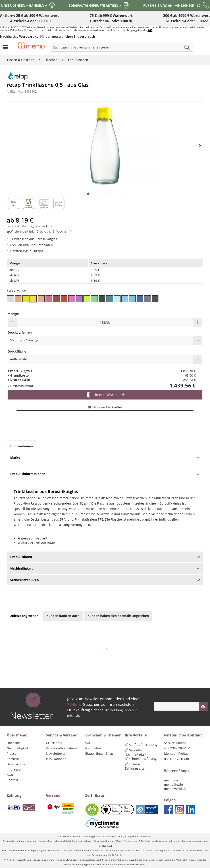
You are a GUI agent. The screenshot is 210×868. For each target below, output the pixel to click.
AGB (150, 30)
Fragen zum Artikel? (30, 538)
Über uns (14, 743)
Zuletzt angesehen (24, 616)
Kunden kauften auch (63, 616)
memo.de (171, 780)
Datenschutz (16, 764)
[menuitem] (6, 47)
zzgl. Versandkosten (42, 226)
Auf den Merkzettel (105, 407)
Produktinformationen (105, 474)
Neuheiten (93, 748)
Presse (12, 753)
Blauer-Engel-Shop (99, 753)
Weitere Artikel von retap (34, 542)
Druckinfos (54, 743)
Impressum (15, 769)
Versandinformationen (63, 748)
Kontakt (12, 780)
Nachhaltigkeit (18, 748)
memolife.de (173, 784)
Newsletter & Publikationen (56, 756)
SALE (89, 743)
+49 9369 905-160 (177, 748)
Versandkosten (143, 837)
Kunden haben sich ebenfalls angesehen (118, 616)
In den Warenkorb (106, 395)
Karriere (13, 759)
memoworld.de (175, 789)
